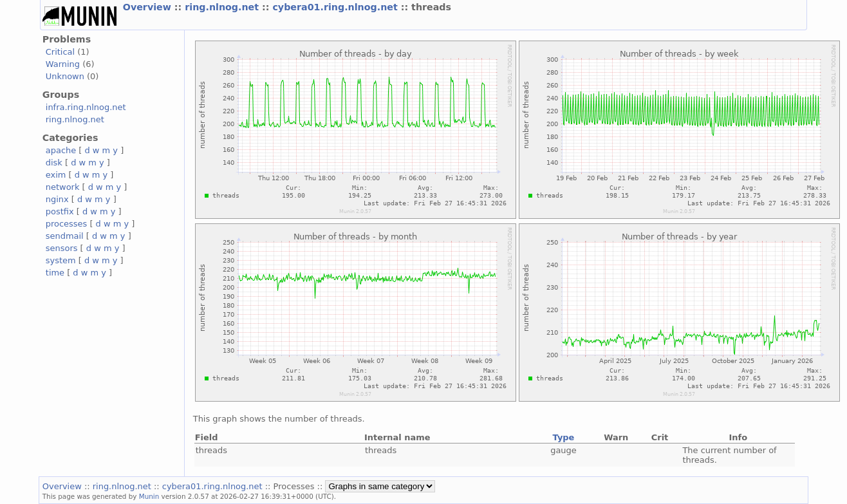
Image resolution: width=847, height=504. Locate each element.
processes (67, 224)
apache (61, 150)
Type (564, 437)
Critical (60, 52)
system (61, 260)
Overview (149, 7)
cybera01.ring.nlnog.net (336, 7)
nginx (57, 199)
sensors (62, 248)
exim (56, 175)
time (55, 273)
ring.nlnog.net (223, 7)
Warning (63, 64)
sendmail (65, 236)
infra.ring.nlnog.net (86, 107)
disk (54, 163)
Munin (149, 496)
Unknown (65, 76)
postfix (60, 211)
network (63, 187)
